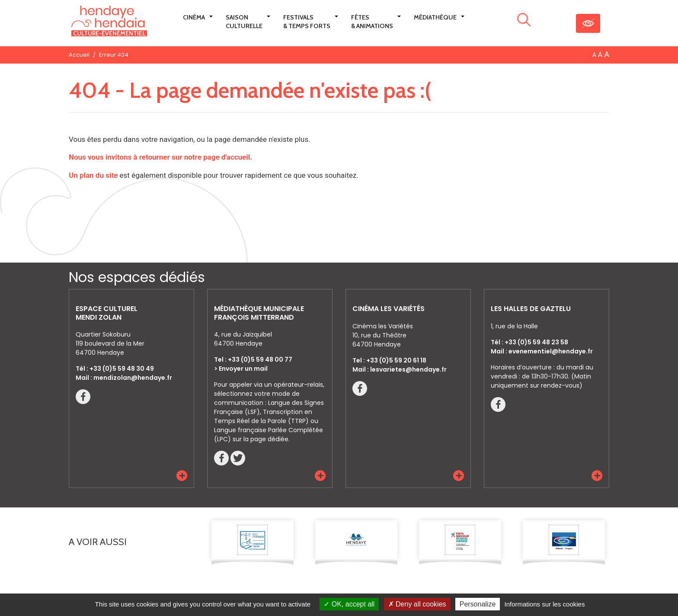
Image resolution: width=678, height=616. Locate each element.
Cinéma (194, 17)
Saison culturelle (244, 22)
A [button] (594, 55)
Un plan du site (93, 175)
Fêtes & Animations (372, 22)
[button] (182, 476)
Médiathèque (435, 17)
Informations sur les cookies (544, 604)
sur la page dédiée (261, 439)
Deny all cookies (417, 604)
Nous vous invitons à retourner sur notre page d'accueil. (160, 157)
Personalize (478, 604)
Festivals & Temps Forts (307, 22)
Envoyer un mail (243, 369)
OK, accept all (349, 604)
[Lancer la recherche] (524, 21)
